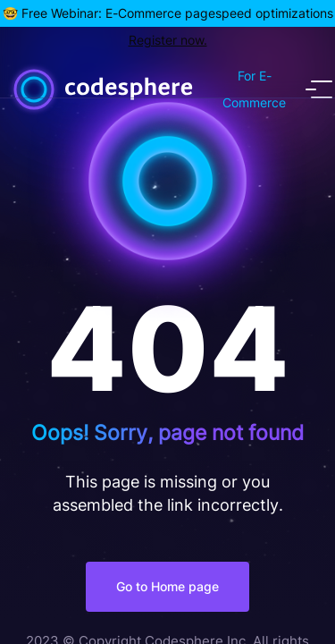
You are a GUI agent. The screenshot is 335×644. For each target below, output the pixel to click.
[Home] (157, 89)
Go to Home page (167, 586)
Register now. (168, 40)
